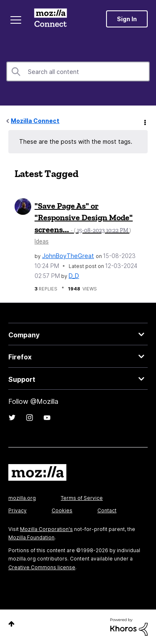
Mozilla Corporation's (46, 529)
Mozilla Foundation (31, 537)
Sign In (127, 19)
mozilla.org (22, 498)
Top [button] (11, 624)
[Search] (78, 71)
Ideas (42, 241)
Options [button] (144, 121)
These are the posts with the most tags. (76, 141)
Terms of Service (82, 498)
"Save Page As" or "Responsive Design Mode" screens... (84, 218)
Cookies (62, 510)
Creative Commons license (42, 567)
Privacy (17, 510)
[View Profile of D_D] (74, 276)
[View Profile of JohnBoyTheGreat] (68, 256)
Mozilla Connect (51, 19)
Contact (107, 510)
